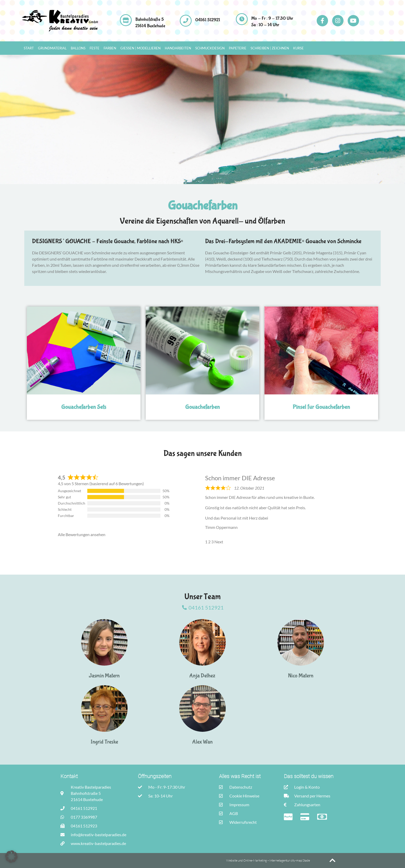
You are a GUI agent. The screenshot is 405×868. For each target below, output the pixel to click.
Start (29, 48)
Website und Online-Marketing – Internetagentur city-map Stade (268, 860)
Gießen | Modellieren (141, 48)
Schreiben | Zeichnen (270, 48)
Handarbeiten (178, 48)
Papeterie (238, 48)
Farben (110, 48)
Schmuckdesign (210, 48)
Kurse (298, 48)
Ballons (78, 48)
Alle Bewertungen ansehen (82, 534)
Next (219, 542)
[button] (11, 857)
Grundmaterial (52, 48)
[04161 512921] (186, 21)
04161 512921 (208, 20)
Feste (95, 48)
